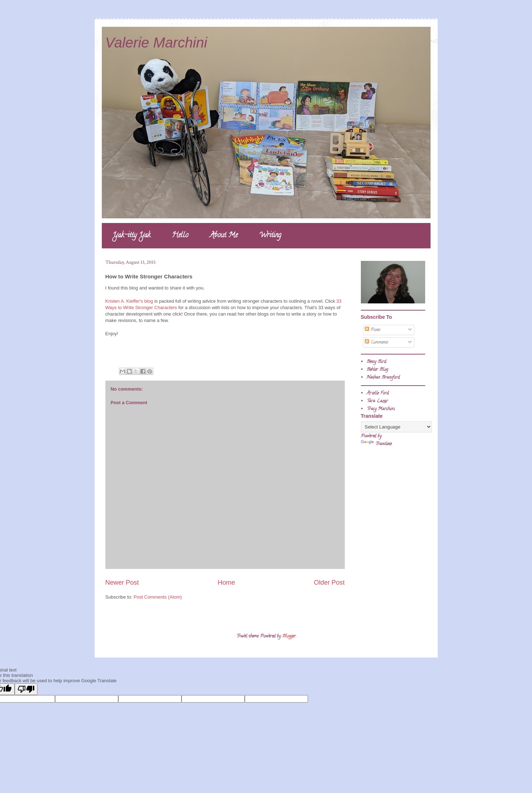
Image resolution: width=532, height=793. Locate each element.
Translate (376, 444)
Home (226, 583)
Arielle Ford (378, 393)
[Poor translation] (26, 689)
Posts (372, 330)
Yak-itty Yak (131, 236)
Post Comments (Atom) (158, 597)
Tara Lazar (377, 401)
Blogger (289, 636)
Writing (270, 236)
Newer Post (122, 583)
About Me (224, 236)
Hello (180, 236)
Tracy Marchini (381, 409)
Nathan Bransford (383, 378)
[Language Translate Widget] (396, 427)
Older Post (329, 583)
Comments (376, 343)
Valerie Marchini (156, 43)
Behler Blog (377, 370)
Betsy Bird (376, 362)
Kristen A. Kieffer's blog (129, 301)
